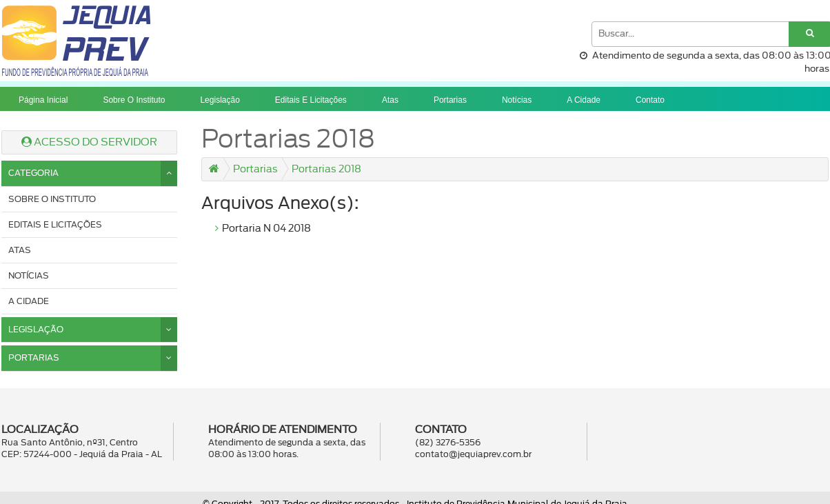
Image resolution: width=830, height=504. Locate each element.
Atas (390, 100)
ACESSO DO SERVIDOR (89, 142)
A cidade (584, 100)
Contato (650, 100)
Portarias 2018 (326, 170)
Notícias (517, 100)
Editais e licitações (311, 100)
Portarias (450, 100)
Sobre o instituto (134, 100)
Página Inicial (43, 100)
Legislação (220, 100)
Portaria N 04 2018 (266, 229)
